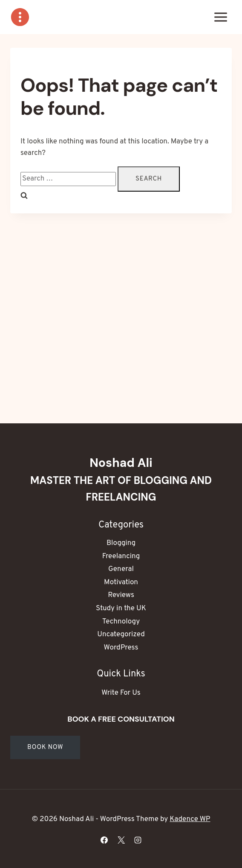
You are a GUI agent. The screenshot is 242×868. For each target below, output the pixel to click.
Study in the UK (121, 609)
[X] (121, 840)
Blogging (121, 543)
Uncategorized (121, 635)
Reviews (121, 595)
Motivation (121, 583)
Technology (121, 622)
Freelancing (121, 556)
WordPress (121, 648)
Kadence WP (190, 819)
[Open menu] (220, 17)
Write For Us (121, 693)
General (121, 569)
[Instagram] (138, 840)
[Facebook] (104, 840)
